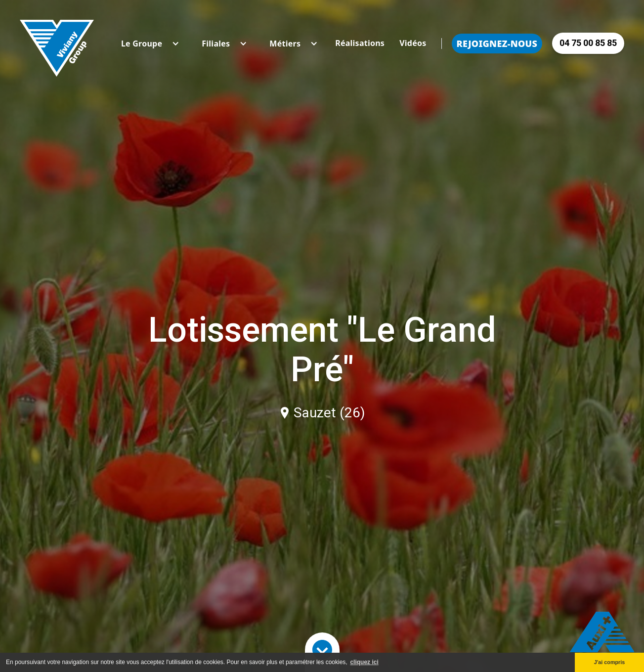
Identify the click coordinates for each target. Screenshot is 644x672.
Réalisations (360, 43)
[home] (57, 43)
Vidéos (413, 43)
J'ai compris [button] (610, 662)
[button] (142, 44)
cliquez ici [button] (364, 662)
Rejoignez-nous (497, 44)
